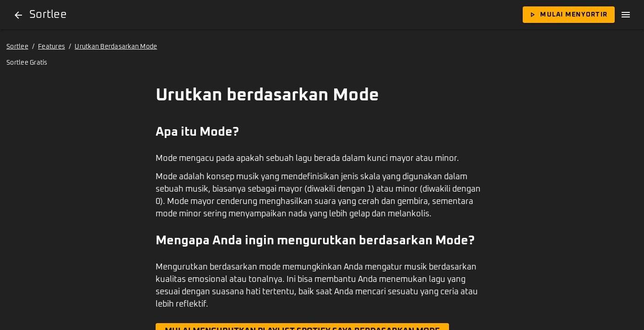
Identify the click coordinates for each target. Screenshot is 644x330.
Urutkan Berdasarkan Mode (116, 47)
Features (51, 47)
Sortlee (17, 47)
